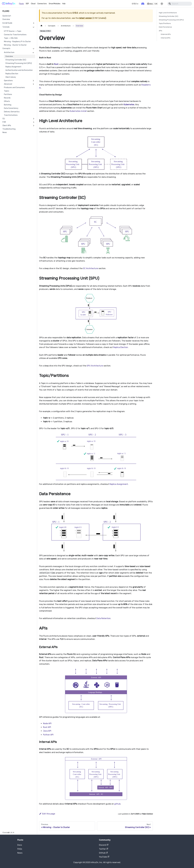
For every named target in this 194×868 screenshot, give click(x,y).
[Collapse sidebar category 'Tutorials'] (34, 27)
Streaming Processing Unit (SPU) (19, 63)
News (5, 132)
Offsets (7, 101)
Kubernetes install (78, 111)
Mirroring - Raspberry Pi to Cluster (17, 42)
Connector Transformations (15, 35)
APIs (161, 31)
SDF (27, 4)
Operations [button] (8, 81)
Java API (47, 731)
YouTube (104, 857)
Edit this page (47, 814)
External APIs (166, 34)
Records (7, 98)
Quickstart (7, 16)
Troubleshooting (9, 129)
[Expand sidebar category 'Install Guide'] (34, 23)
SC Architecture (91, 268)
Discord (104, 845)
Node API (47, 723)
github (117, 804)
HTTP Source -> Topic (13, 31)
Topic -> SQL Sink (11, 38)
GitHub (103, 853)
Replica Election (12, 74)
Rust (56, 64)
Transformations (11, 115)
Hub (64, 4)
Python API (48, 735)
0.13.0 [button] (134, 4)
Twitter (103, 849)
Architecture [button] (9, 52)
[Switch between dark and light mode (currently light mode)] (162, 4)
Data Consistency (11, 108)
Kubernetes (129, 105)
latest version (86, 18)
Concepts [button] (6, 48)
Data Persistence (165, 27)
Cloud (33, 4)
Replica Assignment (13, 67)
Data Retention (103, 618)
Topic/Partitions (165, 23)
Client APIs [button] (7, 126)
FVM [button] (4, 122)
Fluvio (21, 4)
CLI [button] (4, 119)
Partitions (8, 94)
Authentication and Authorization (19, 70)
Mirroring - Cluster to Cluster (15, 45)
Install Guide (7, 23)
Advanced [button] (8, 84)
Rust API (47, 727)
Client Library (11, 77)
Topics (7, 91)
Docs (20, 845)
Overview (6, 19)
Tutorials (6, 27)
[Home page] (41, 26)
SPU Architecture (95, 366)
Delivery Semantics (12, 112)
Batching (8, 105)
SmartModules (55, 4)
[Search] (180, 4)
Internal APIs (166, 38)
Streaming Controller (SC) (16, 60)
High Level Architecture (168, 13)
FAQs (20, 849)
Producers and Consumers (14, 87)
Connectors (42, 4)
